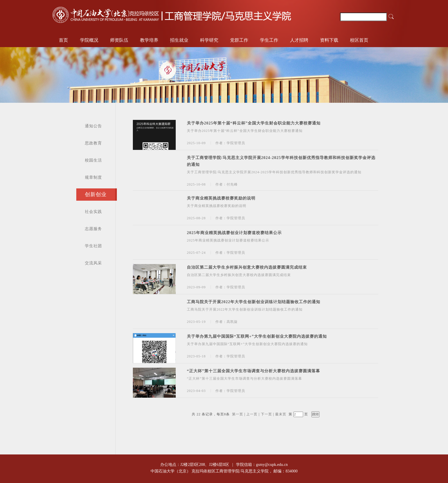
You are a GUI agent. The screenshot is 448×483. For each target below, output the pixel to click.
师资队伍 (119, 40)
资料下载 (329, 40)
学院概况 (89, 40)
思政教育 (93, 143)
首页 (63, 40)
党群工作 (239, 40)
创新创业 (96, 194)
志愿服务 (93, 229)
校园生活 (93, 160)
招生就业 (179, 40)
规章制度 (93, 177)
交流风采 (93, 263)
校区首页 (359, 40)
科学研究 (209, 40)
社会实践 (93, 212)
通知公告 (93, 126)
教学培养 (149, 40)
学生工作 (269, 40)
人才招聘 (299, 40)
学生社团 (93, 246)
